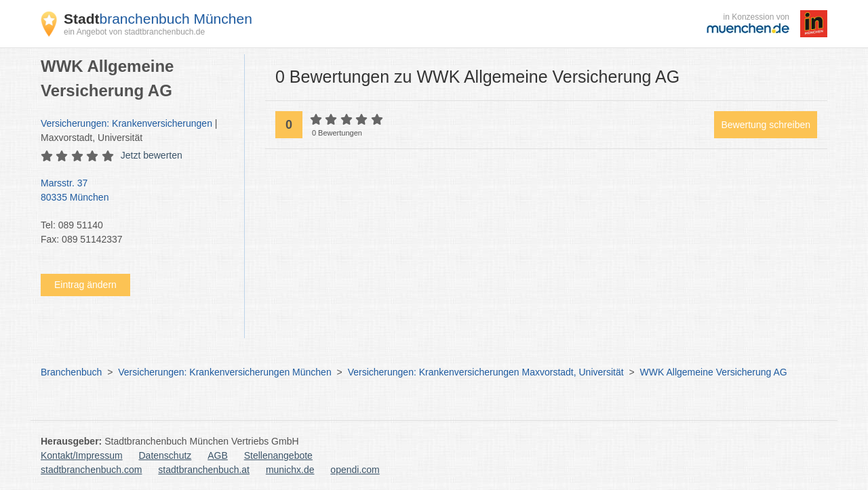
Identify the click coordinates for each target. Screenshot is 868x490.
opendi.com (355, 470)
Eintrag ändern (85, 285)
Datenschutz (165, 455)
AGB (218, 455)
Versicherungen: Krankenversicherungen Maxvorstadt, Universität (486, 372)
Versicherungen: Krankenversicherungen (126, 123)
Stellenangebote (278, 455)
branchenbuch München (158, 19)
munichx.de (290, 470)
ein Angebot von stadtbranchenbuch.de (134, 32)
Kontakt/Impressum (82, 455)
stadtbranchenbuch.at (204, 470)
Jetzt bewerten (152, 155)
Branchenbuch (71, 372)
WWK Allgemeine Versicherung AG (714, 372)
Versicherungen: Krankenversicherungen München (224, 372)
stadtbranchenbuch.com (91, 470)
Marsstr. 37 (136, 191)
